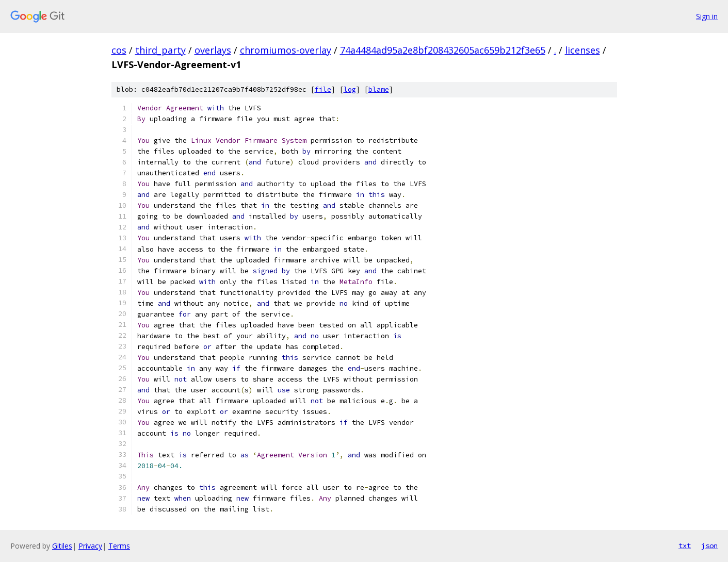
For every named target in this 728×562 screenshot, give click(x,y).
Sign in (707, 16)
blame (379, 89)
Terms (119, 546)
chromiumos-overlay (286, 50)
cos (119, 50)
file (323, 89)
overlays (213, 50)
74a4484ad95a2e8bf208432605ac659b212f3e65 (443, 50)
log (350, 89)
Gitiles (62, 546)
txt (685, 546)
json (709, 546)
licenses (583, 50)
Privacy (90, 546)
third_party (160, 50)
